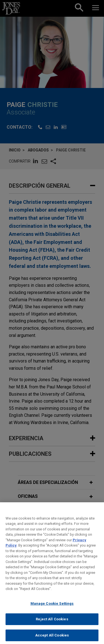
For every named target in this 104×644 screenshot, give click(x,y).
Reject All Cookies (52, 625)
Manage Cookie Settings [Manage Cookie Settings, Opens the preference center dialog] (52, 609)
